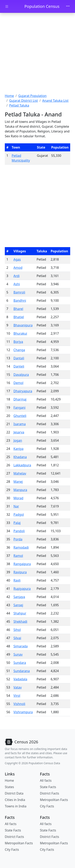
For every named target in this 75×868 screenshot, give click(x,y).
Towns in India (16, 806)
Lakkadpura (22, 465)
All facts (46, 780)
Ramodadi (21, 547)
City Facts (47, 806)
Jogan (18, 440)
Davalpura (21, 375)
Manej (18, 482)
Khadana (20, 457)
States (9, 787)
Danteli (19, 366)
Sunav (18, 654)
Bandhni (20, 301)
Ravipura (20, 572)
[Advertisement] (37, 54)
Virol (17, 696)
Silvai (17, 638)
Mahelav (20, 473)
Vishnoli (19, 704)
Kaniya (18, 449)
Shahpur (20, 613)
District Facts (50, 793)
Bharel (18, 309)
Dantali (19, 358)
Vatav (17, 687)
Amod (18, 268)
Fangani (19, 408)
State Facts (48, 787)
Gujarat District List (23, 101)
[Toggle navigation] (68, 6)
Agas (17, 259)
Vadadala (20, 679)
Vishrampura (23, 712)
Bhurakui (20, 333)
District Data (14, 793)
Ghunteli (20, 416)
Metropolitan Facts (54, 800)
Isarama (19, 424)
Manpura (20, 490)
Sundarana (22, 671)
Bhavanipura (23, 325)
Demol (18, 383)
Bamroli (19, 292)
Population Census (42, 6)
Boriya (18, 342)
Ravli (17, 580)
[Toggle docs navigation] (7, 7)
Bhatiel (19, 317)
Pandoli (19, 531)
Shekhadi (20, 621)
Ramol (18, 556)
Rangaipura (22, 564)
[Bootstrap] (21, 742)
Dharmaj (20, 399)
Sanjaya (19, 597)
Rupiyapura (22, 589)
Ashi (17, 284)
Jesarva (19, 432)
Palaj (17, 523)
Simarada (20, 646)
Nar (16, 506)
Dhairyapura (23, 391)
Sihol (17, 630)
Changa (19, 350)
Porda (18, 539)
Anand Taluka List (55, 101)
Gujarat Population (32, 96)
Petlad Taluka (19, 105)
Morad (18, 498)
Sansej (18, 605)
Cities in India (15, 800)
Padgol (19, 514)
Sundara (20, 663)
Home (9, 96)
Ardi (16, 276)
